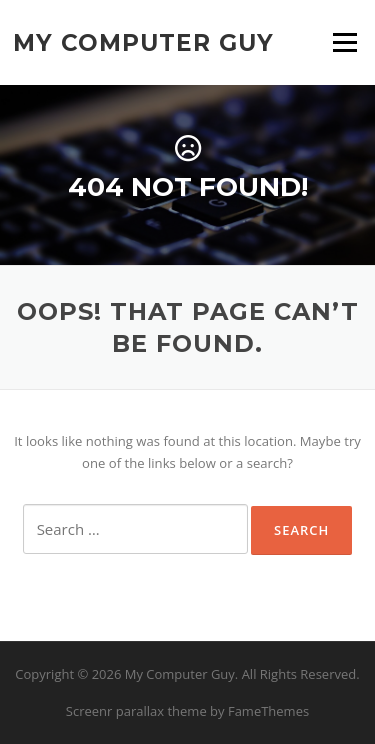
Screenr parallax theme (136, 711)
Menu (344, 42)
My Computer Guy (143, 42)
